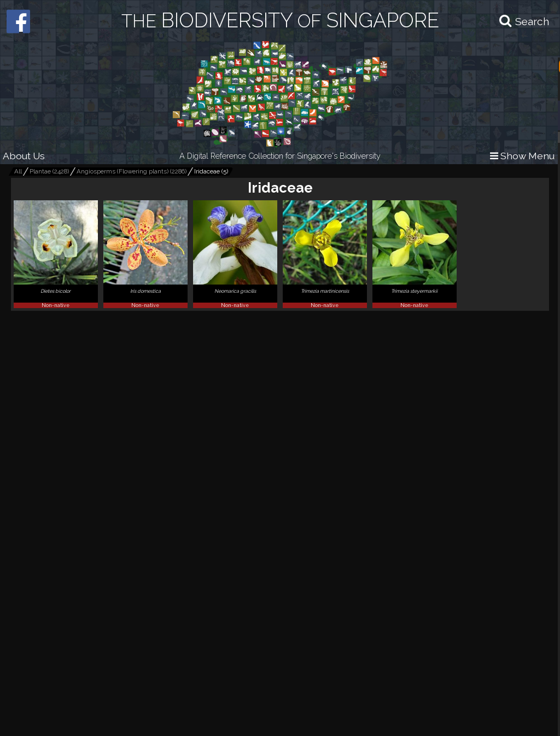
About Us (24, 156)
